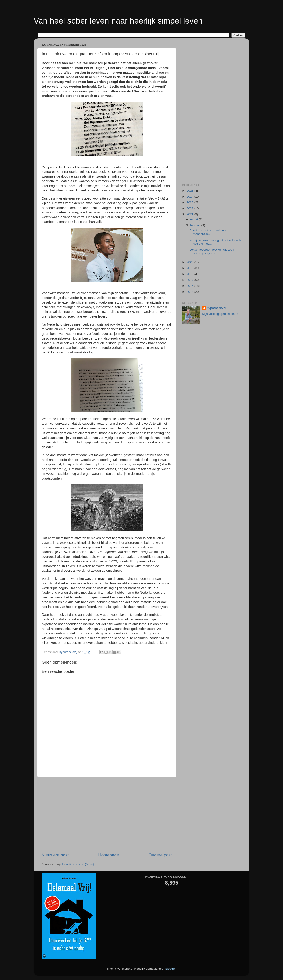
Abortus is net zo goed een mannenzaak (208, 232)
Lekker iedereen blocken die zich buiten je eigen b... (212, 251)
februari (196, 225)
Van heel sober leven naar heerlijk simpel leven (118, 21)
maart (195, 219)
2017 (190, 280)
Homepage (108, 855)
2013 (190, 292)
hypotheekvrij (217, 308)
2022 (190, 208)
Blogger (170, 969)
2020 (190, 262)
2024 (190, 197)
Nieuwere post (55, 855)
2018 (190, 274)
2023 (190, 202)
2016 (190, 286)
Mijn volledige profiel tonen (220, 314)
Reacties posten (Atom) (78, 864)
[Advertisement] (107, 815)
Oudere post (160, 855)
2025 (190, 191)
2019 (190, 268)
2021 (190, 214)
